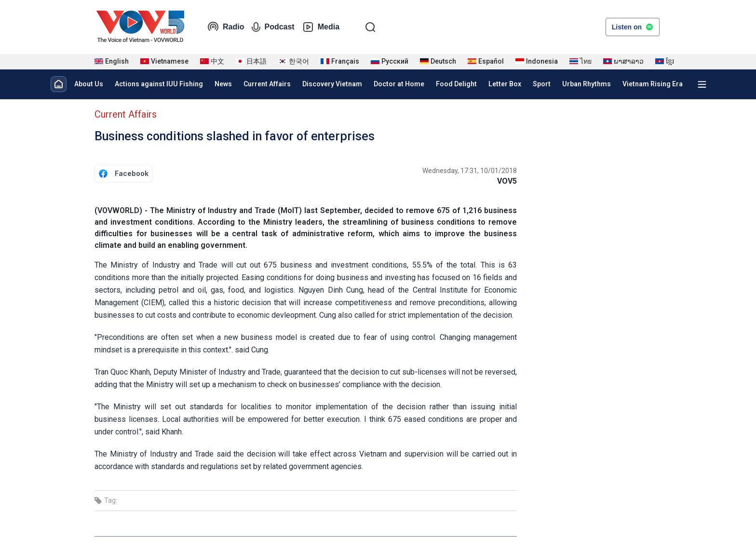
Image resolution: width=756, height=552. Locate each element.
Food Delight (456, 84)
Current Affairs (267, 84)
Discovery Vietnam (332, 84)
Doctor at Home (399, 84)
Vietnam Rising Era (653, 84)
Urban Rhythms (587, 84)
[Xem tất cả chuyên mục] (702, 84)
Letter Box (505, 84)
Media (321, 27)
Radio (226, 27)
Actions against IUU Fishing (159, 84)
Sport (542, 84)
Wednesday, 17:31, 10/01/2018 (470, 171)
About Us (89, 84)
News (223, 84)
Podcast (273, 27)
